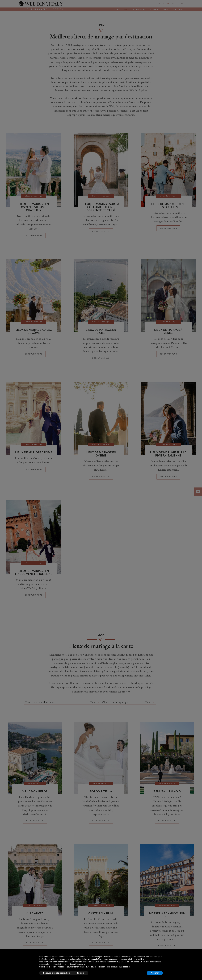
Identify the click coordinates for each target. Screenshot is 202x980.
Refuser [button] (81, 973)
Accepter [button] (155, 973)
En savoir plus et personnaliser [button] (57, 973)
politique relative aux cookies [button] (132, 959)
